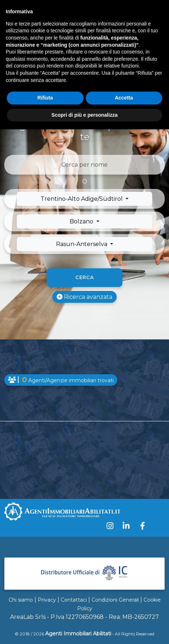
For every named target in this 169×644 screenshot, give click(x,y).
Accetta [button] (124, 98)
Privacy (47, 600)
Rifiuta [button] (45, 98)
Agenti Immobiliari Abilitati (78, 634)
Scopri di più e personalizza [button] (84, 115)
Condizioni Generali (115, 600)
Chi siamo (21, 600)
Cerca (84, 277)
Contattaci (74, 600)
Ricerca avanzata (84, 297)
